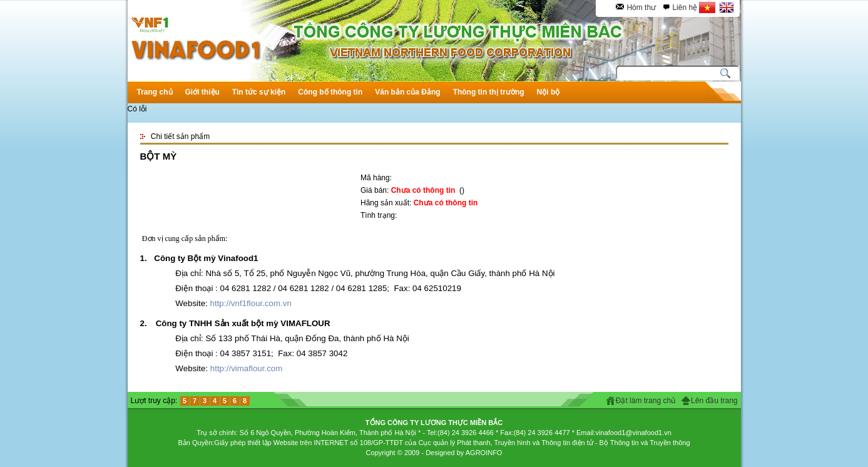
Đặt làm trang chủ (646, 401)
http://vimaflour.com (247, 368)
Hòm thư (641, 8)
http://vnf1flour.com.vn (251, 303)
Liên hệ (685, 8)
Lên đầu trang (714, 401)
